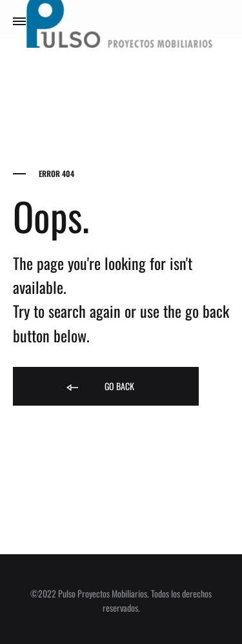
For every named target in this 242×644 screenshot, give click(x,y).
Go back (99, 387)
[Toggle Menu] (19, 21)
